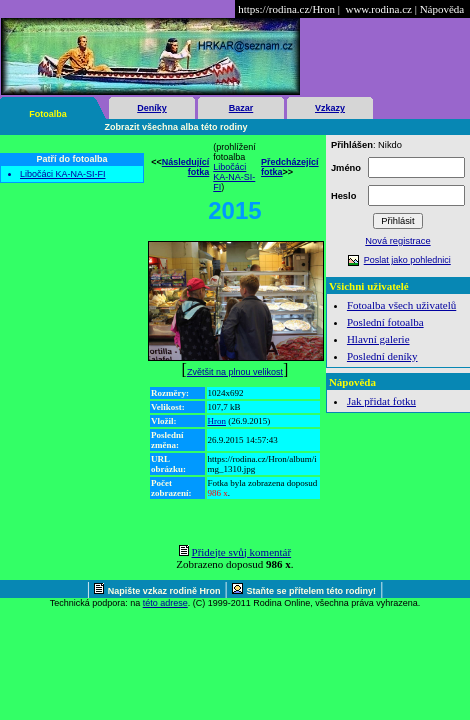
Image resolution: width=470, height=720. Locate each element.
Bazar (241, 108)
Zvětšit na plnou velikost (235, 372)
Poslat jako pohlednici (407, 260)
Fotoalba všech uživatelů (401, 305)
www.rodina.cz (378, 9)
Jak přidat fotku (381, 401)
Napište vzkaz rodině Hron (164, 591)
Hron (217, 421)
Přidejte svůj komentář (242, 552)
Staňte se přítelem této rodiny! (312, 591)
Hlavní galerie (378, 339)
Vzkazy (330, 108)
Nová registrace (397, 241)
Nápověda (442, 9)
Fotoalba (48, 114)
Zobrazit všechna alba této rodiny (176, 127)
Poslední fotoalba (385, 322)
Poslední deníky (382, 356)
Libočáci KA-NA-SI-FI (63, 174)
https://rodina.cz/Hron (286, 9)
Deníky (152, 108)
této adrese (165, 603)
